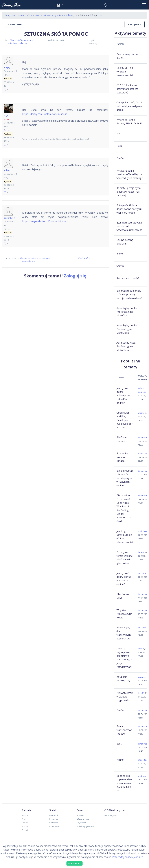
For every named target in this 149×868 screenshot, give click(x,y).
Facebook (54, 815)
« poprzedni (15, 24)
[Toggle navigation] (144, 5)
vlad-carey (143, 776)
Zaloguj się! (76, 276)
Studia (25, 826)
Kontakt (80, 815)
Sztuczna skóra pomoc (56, 34)
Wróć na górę (84, 258)
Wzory (25, 815)
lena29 (141, 552)
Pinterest (54, 823)
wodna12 (142, 413)
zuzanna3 (143, 573)
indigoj (7, 67)
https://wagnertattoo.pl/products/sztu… (45, 221)
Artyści (25, 830)
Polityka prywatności (86, 826)
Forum (25, 823)
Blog (24, 819)
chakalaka (143, 531)
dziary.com (10, 15)
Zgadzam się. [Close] (74, 863)
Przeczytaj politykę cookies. (128, 857)
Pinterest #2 (55, 826)
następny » (135, 24)
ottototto (142, 760)
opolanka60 (9, 218)
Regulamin (82, 823)
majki (6, 115)
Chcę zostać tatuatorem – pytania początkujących (20, 42)
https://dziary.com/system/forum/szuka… (45, 114)
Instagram (54, 819)
